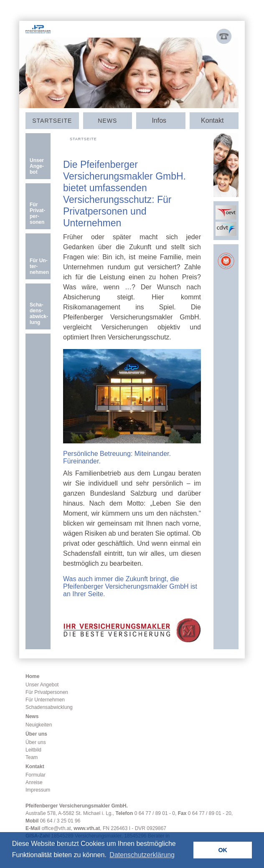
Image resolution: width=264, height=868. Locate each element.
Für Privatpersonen (47, 692)
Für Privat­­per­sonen (37, 213)
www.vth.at (87, 828)
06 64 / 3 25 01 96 (60, 821)
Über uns (36, 734)
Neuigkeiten (39, 725)
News (107, 121)
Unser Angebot (42, 685)
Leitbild (33, 750)
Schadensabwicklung (49, 707)
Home (32, 676)
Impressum (38, 790)
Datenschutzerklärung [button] (142, 855)
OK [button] (223, 850)
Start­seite (52, 121)
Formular (36, 775)
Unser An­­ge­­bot (37, 166)
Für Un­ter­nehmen (39, 266)
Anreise (34, 782)
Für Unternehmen (45, 700)
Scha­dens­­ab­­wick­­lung (39, 314)
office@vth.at (56, 828)
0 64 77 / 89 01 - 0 (155, 813)
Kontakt (35, 767)
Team (32, 757)
